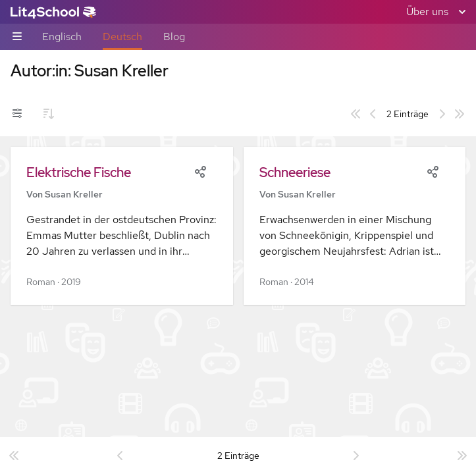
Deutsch (122, 37)
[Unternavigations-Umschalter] (17, 37)
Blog (174, 37)
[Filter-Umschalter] (17, 114)
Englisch (62, 37)
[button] (122, 226)
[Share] (200, 171)
